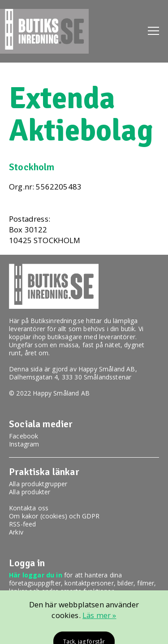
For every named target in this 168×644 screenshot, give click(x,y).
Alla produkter (30, 492)
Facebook (24, 436)
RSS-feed (22, 524)
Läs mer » (99, 615)
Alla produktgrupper (38, 484)
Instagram (24, 444)
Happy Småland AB (107, 369)
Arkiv (16, 532)
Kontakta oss (29, 508)
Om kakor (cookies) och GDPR (54, 516)
